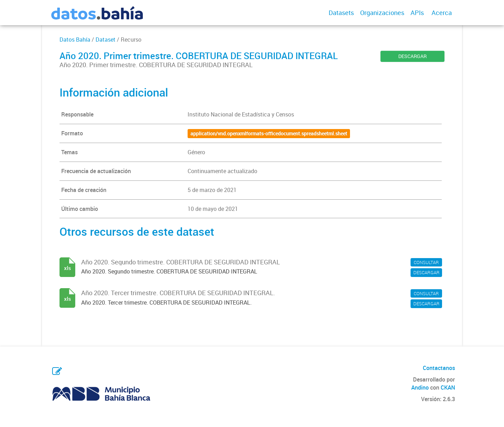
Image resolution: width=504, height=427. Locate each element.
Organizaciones (382, 13)
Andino (420, 387)
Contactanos (439, 368)
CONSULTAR (426, 262)
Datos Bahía (75, 40)
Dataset (106, 40)
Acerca (442, 13)
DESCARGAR (412, 56)
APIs (417, 13)
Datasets (341, 13)
